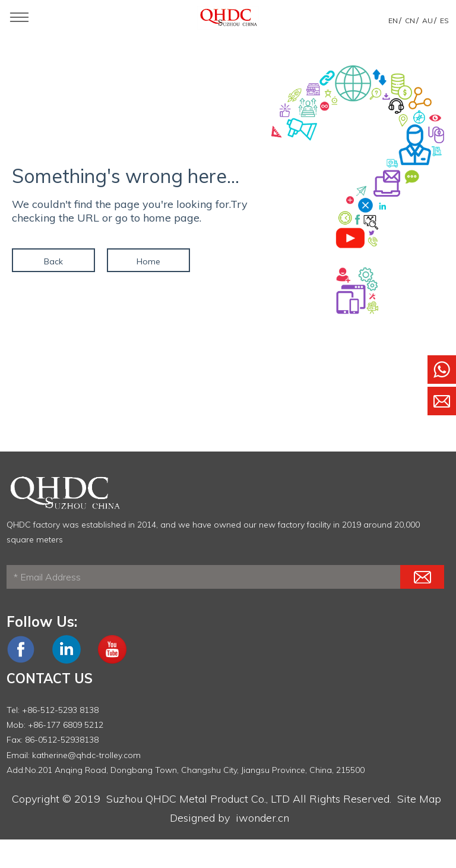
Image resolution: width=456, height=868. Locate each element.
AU (427, 20)
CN (410, 20)
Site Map (419, 799)
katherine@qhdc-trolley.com (86, 755)
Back (53, 261)
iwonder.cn (262, 818)
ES (444, 20)
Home (148, 261)
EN (393, 20)
